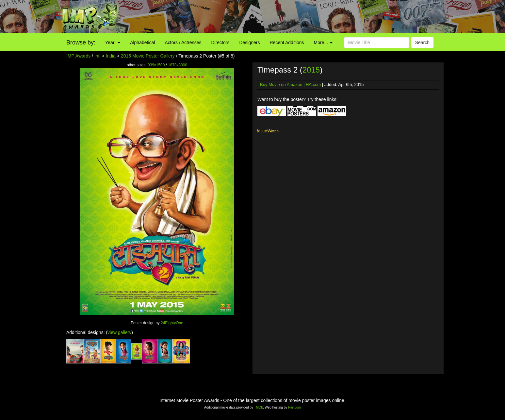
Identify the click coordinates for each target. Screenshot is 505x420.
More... (323, 42)
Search (422, 42)
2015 (311, 70)
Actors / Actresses (183, 42)
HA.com (313, 84)
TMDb (259, 407)
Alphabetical (142, 42)
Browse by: (81, 42)
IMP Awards (78, 56)
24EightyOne (172, 323)
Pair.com (294, 407)
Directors (220, 42)
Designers (249, 42)
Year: (113, 42)
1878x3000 (178, 65)
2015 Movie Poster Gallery (148, 56)
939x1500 (156, 65)
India (111, 56)
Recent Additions (287, 42)
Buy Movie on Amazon (281, 84)
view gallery (119, 332)
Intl (98, 56)
